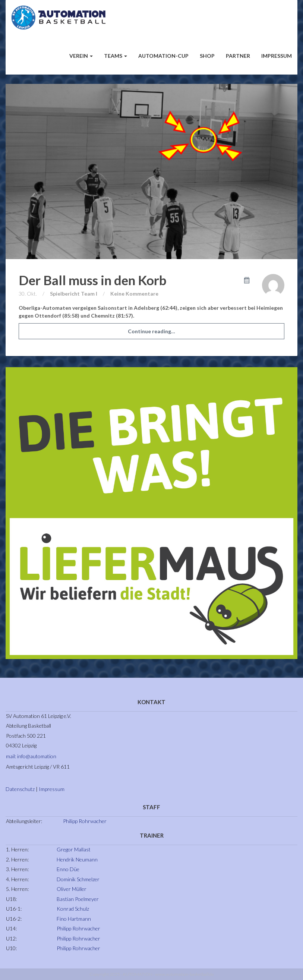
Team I (89, 294)
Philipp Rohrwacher (85, 821)
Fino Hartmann (74, 919)
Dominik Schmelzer (78, 879)
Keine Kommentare (134, 294)
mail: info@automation (31, 756)
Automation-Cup (163, 56)
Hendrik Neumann (77, 859)
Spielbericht (65, 294)
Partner (238, 56)
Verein (81, 56)
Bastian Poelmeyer (78, 899)
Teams (116, 56)
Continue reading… (151, 331)
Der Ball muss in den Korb (93, 280)
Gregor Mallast (74, 849)
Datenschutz (20, 789)
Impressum (277, 56)
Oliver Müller (72, 889)
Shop (207, 56)
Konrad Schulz (73, 909)
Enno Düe (68, 869)
